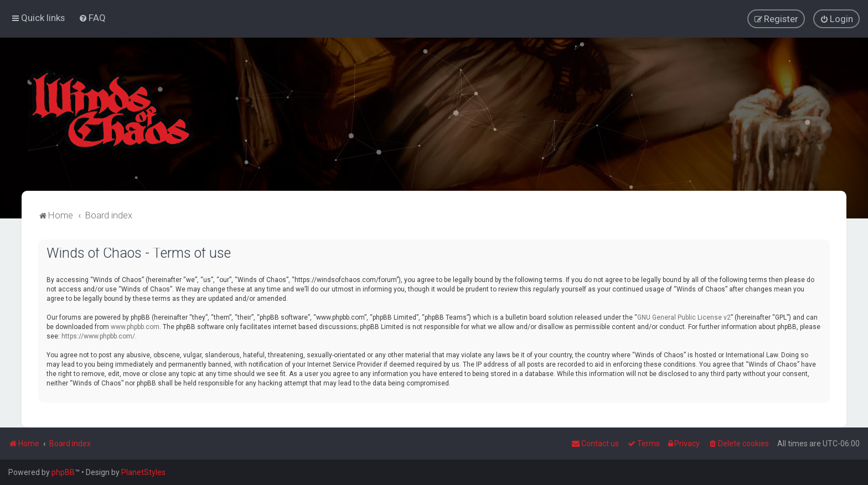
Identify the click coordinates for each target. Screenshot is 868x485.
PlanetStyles (143, 472)
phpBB (63, 472)
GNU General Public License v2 (684, 317)
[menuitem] (92, 18)
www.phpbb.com (135, 326)
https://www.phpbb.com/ (98, 336)
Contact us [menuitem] (595, 444)
